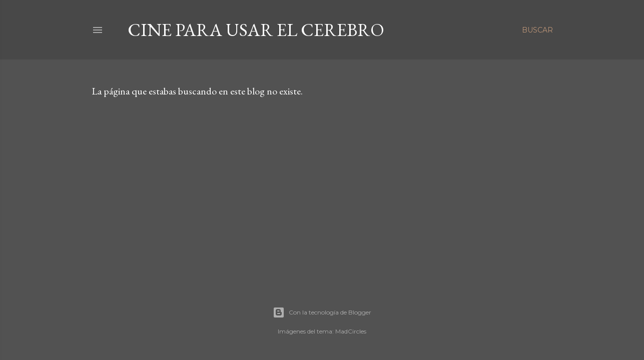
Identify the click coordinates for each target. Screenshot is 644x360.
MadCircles (351, 331)
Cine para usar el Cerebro (256, 30)
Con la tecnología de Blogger (322, 312)
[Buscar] (537, 30)
